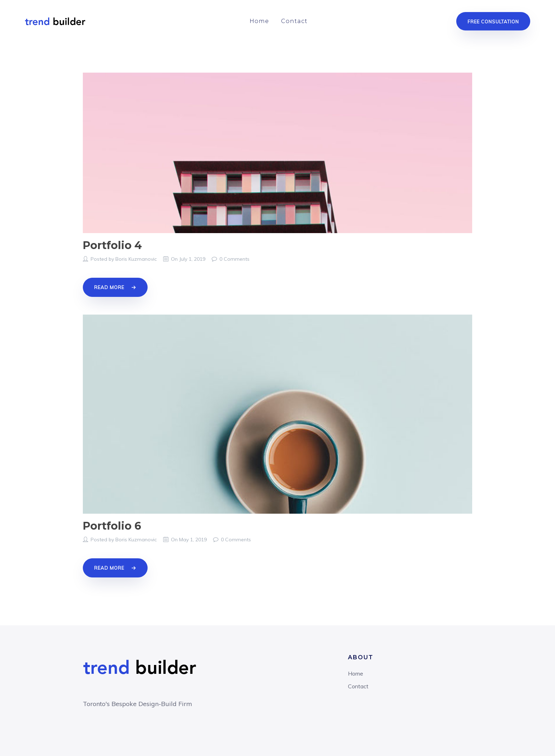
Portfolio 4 (112, 245)
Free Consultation (493, 22)
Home (259, 21)
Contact (294, 21)
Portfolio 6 (112, 526)
